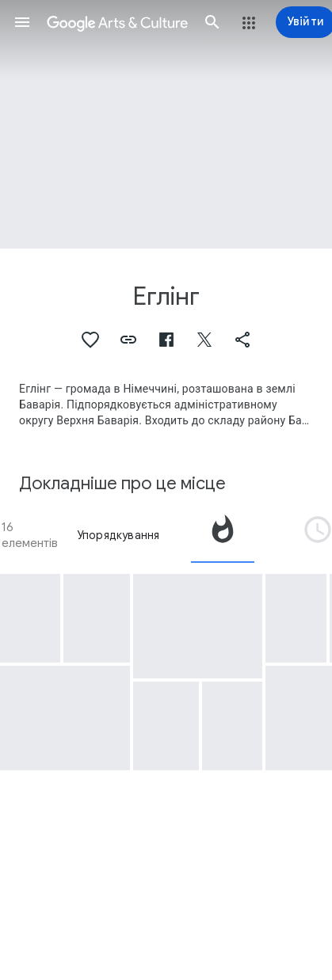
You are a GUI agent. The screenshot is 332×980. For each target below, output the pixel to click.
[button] (22, 22)
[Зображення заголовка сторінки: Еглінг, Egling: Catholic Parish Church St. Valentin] (166, 124)
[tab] (223, 535)
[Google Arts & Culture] (117, 22)
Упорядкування (118, 535)
